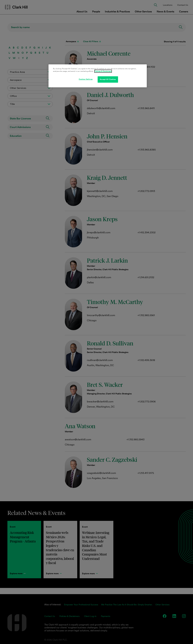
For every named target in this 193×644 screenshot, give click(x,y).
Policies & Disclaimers (103, 71)
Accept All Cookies (108, 79)
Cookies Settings (86, 79)
